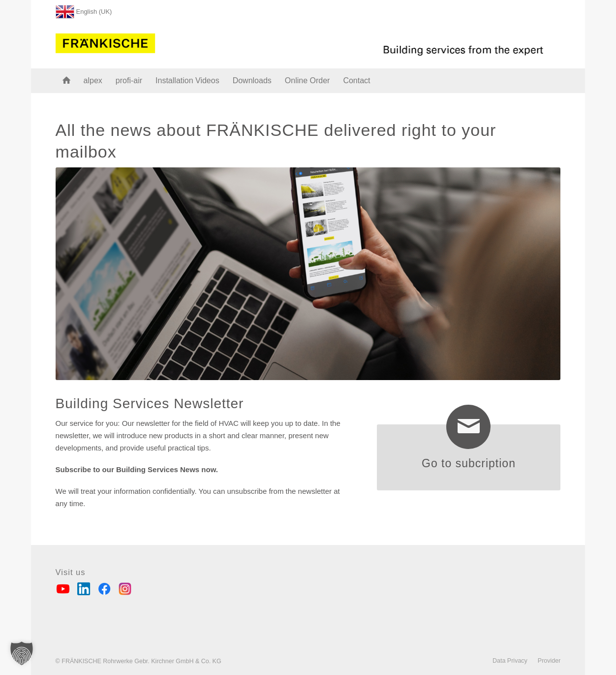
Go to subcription (469, 463)
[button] (22, 653)
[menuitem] (84, 10)
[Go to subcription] (468, 427)
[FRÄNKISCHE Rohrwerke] (106, 41)
